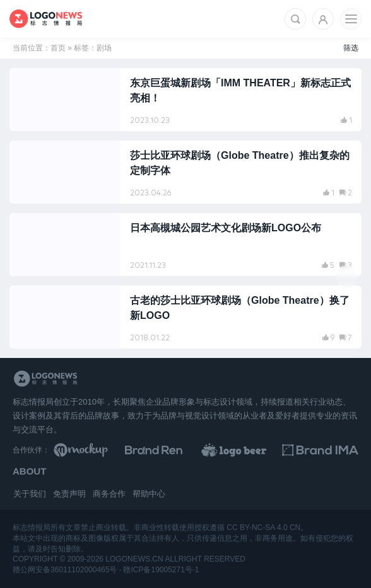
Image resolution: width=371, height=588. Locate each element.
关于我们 (30, 494)
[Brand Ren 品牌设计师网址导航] (168, 450)
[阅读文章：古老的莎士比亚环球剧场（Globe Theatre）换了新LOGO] (185, 317)
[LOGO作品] (244, 450)
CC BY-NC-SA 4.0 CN (263, 527)
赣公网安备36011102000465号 (65, 570)
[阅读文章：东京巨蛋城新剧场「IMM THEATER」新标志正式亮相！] (185, 100)
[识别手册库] (320, 450)
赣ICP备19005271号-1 (161, 570)
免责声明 (69, 494)
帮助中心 (149, 494)
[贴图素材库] (92, 450)
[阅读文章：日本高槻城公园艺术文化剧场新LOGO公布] (185, 245)
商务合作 (109, 494)
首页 (58, 48)
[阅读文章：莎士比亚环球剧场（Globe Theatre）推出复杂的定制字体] (185, 172)
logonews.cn (134, 559)
